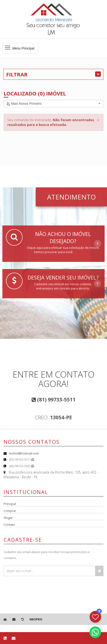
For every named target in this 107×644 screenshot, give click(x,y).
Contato (9, 524)
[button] (53, 104)
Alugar (8, 518)
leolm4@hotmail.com (24, 453)
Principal (10, 504)
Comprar (10, 511)
